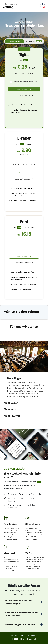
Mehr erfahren (11, 539)
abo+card (18, 112)
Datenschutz (32, 635)
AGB (22, 635)
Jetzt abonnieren (34, 569)
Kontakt (14, 635)
